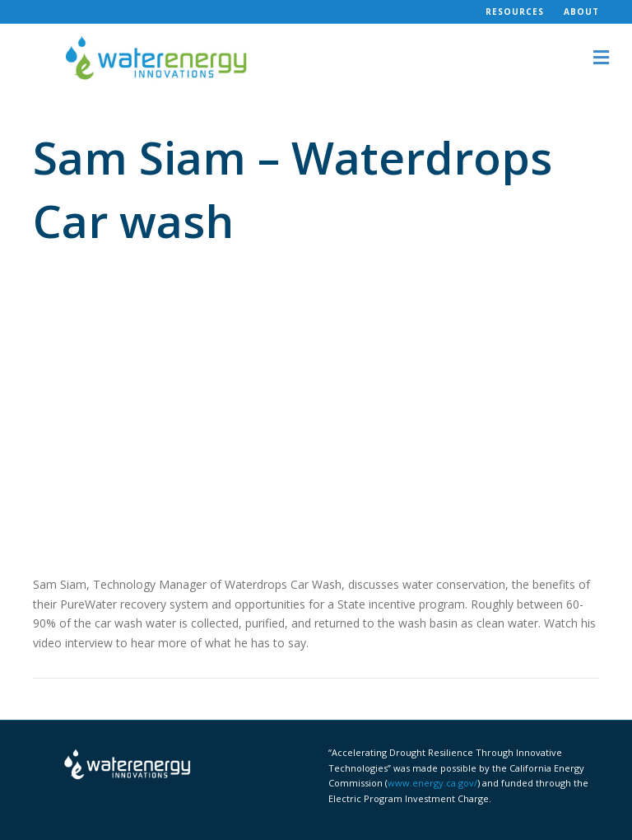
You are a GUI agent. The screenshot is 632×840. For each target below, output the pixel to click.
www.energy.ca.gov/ (432, 783)
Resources (515, 12)
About (581, 12)
